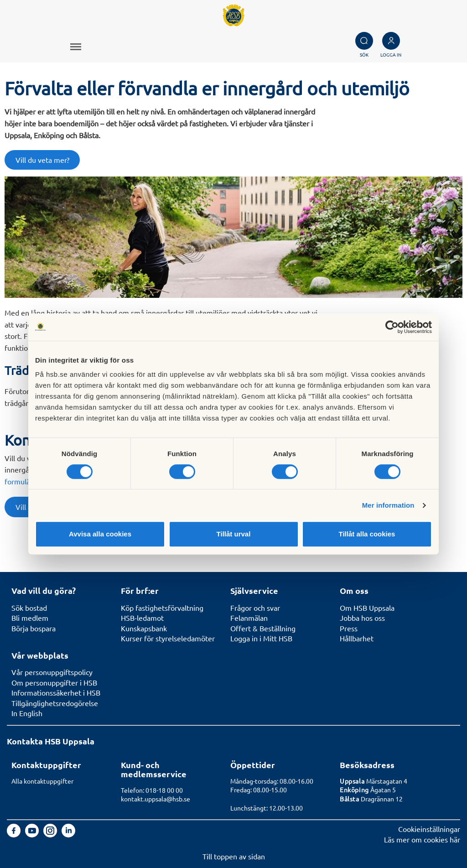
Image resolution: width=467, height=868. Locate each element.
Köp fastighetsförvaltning (162, 608)
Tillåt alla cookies (367, 534)
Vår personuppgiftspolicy (52, 672)
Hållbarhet (357, 638)
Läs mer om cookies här (422, 839)
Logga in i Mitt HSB (261, 638)
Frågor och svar (255, 608)
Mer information (388, 505)
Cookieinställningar (429, 829)
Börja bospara (34, 628)
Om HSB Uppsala (367, 608)
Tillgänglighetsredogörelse (55, 703)
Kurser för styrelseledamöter (168, 638)
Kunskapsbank (144, 628)
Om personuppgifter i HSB (54, 682)
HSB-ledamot (142, 618)
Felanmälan (249, 618)
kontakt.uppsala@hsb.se (156, 799)
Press (349, 628)
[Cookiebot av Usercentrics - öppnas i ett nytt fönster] (392, 327)
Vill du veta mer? (42, 160)
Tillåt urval (234, 534)
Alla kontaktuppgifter (42, 781)
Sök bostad (29, 608)
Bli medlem (30, 618)
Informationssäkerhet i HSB (56, 692)
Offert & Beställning (263, 628)
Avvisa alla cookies (100, 534)
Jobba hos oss (362, 618)
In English (27, 713)
